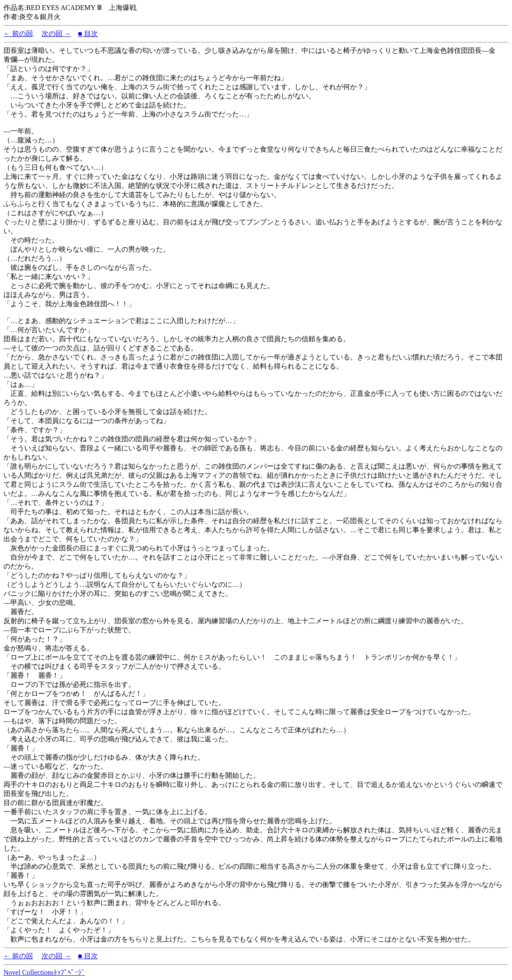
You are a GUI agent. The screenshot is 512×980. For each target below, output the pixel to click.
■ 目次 (88, 34)
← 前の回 (18, 34)
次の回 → (56, 34)
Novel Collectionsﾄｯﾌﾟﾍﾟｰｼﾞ (44, 972)
